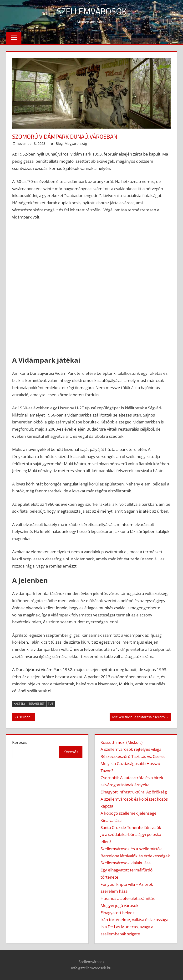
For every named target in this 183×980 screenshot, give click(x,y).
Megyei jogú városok (119, 905)
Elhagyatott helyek (118, 913)
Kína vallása (111, 820)
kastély (19, 704)
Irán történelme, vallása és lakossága (134, 920)
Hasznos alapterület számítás (128, 898)
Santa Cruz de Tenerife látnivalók (131, 827)
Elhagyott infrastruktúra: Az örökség (134, 792)
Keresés (20, 742)
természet (37, 704)
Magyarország (76, 143)
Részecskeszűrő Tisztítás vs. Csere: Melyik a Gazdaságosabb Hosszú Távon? (133, 764)
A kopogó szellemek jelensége (129, 813)
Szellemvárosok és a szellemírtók (131, 849)
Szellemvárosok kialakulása (126, 863)
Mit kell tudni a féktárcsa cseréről (139, 718)
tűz (51, 704)
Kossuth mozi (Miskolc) (122, 742)
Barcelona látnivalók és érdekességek (135, 856)
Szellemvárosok (91, 11)
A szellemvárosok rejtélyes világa (131, 749)
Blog (59, 143)
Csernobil (25, 718)
